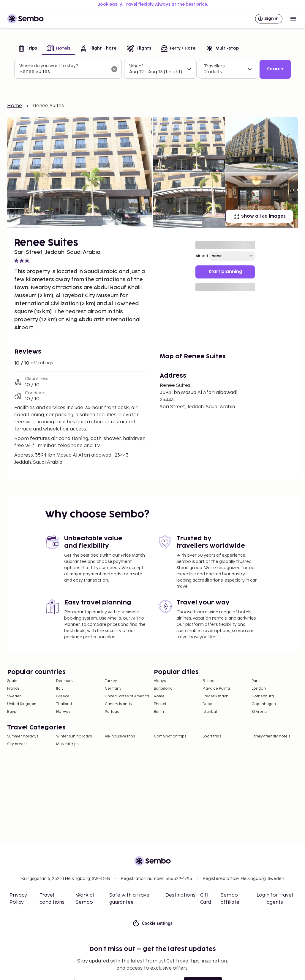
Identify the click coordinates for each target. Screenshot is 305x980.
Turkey (111, 681)
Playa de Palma (216, 689)
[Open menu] (293, 19)
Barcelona (163, 689)
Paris (256, 681)
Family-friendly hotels (271, 736)
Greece (63, 696)
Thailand (64, 704)
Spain (12, 681)
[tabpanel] (152, 69)
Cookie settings (152, 923)
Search (275, 69)
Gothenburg (263, 696)
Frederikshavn (215, 696)
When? (136, 66)
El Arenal (260, 712)
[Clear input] (114, 69)
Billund (208, 681)
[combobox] (63, 72)
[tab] (28, 49)
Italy (60, 689)
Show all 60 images (259, 216)
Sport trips (212, 736)
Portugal (113, 712)
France (13, 689)
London (259, 689)
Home (15, 106)
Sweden (14, 696)
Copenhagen (264, 704)
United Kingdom (22, 704)
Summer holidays (23, 736)
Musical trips (67, 744)
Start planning (225, 272)
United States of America (127, 696)
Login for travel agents (275, 899)
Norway (63, 712)
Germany (113, 689)
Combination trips (170, 736)
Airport (202, 256)
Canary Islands (118, 704)
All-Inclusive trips (120, 736)
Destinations (180, 895)
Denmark (64, 681)
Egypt (12, 712)
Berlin (159, 712)
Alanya (160, 681)
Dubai (208, 704)
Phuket (160, 704)
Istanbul (210, 712)
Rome (159, 696)
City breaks (17, 744)
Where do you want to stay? (49, 66)
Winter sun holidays (74, 736)
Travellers (214, 66)
